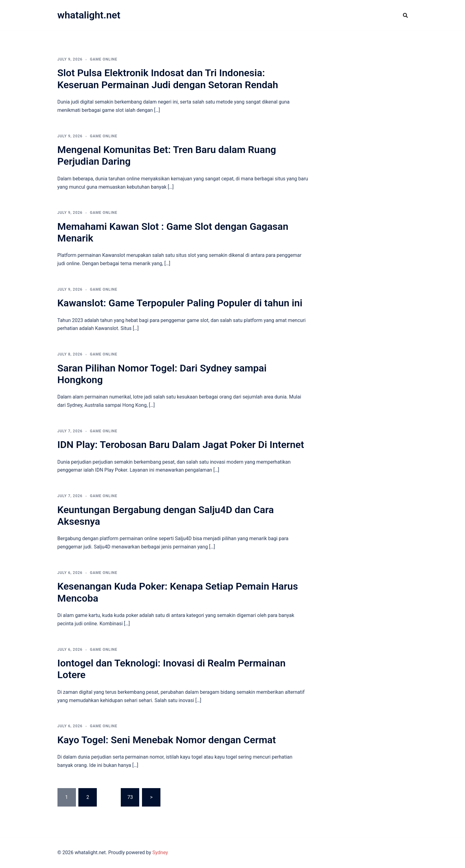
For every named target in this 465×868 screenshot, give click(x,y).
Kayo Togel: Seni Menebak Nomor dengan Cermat (167, 740)
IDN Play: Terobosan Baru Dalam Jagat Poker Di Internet (181, 445)
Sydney (160, 852)
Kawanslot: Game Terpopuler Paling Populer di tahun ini (180, 303)
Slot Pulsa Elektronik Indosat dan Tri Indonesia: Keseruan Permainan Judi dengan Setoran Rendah (168, 79)
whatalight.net (89, 15)
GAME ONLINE (103, 59)
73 (130, 797)
